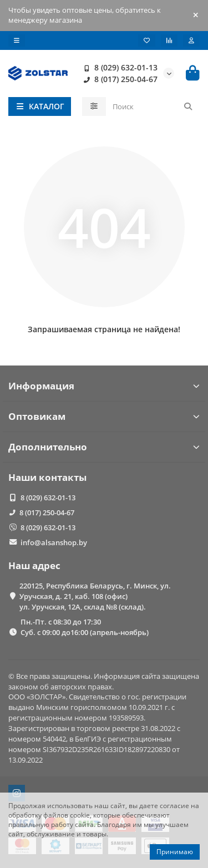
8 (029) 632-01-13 (118, 67)
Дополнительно (104, 447)
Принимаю (175, 852)
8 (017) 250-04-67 (118, 79)
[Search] (153, 106)
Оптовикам (104, 416)
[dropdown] (17, 40)
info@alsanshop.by (54, 542)
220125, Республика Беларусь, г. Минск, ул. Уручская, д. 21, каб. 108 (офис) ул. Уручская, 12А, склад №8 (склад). (95, 596)
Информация (104, 386)
